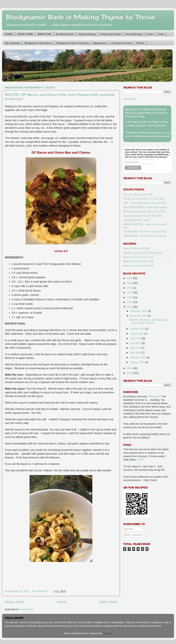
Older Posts (108, 602)
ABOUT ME (44, 34)
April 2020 (136, 353)
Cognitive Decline (122, 43)
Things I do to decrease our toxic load (144, 199)
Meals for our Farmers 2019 (138, 261)
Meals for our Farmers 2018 (138, 266)
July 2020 (135, 338)
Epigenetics (100, 43)
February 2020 (138, 358)
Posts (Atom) (27, 609)
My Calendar (12, 43)
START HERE (25, 34)
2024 (130, 288)
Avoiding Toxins (65, 34)
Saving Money (87, 34)
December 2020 (139, 311)
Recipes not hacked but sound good (143, 253)
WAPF (141, 460)
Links (161, 34)
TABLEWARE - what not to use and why (145, 236)
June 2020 (136, 343)
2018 (130, 373)
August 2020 (137, 334)
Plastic (140, 43)
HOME (9, 34)
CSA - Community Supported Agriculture (145, 203)
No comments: (40, 591)
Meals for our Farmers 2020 (138, 257)
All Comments (134, 535)
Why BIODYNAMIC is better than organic (145, 207)
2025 (130, 283)
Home (62, 602)
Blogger (107, 633)
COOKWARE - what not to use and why (145, 232)
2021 (130, 302)
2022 (130, 297)
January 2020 (138, 362)
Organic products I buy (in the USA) (142, 216)
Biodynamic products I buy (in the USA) (144, 211)
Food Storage (134, 34)
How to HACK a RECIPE (137, 248)
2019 (130, 368)
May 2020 (136, 348)
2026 (130, 278)
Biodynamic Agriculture (38, 43)
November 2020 (139, 316)
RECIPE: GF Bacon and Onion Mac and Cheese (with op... (149, 321)
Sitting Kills (155, 397)
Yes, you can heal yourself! (138, 194)
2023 (130, 293)
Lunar (150, 34)
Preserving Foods (111, 34)
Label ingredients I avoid (136, 220)
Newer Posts (14, 602)
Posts (129, 529)
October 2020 (138, 329)
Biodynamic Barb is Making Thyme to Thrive (81, 17)
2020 (130, 307)
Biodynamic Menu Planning (73, 43)
